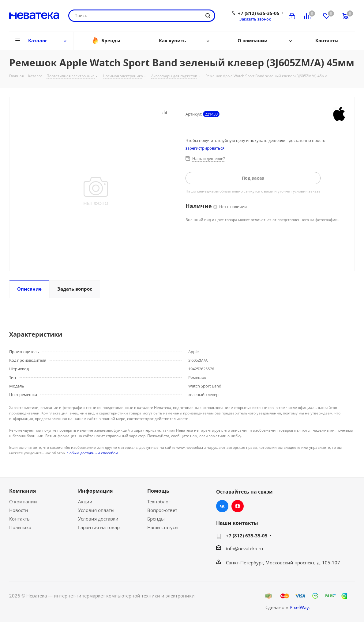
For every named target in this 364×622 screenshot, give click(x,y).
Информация (95, 491)
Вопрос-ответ (162, 510)
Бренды (156, 519)
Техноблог (159, 502)
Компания (23, 491)
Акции (85, 502)
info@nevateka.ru (244, 548)
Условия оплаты (96, 510)
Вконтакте (222, 506)
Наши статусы (163, 527)
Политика (20, 527)
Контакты (20, 519)
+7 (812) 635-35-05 (259, 13)
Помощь (158, 491)
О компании (23, 502)
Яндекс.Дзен (238, 506)
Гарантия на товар (99, 527)
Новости (19, 510)
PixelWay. (300, 607)
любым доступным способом (92, 453)
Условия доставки (98, 519)
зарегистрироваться (205, 148)
